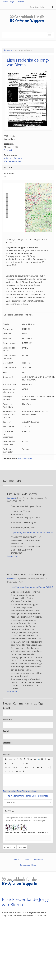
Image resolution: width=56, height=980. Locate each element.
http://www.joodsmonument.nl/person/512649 (32, 532)
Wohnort (9, 167)
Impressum (38, 859)
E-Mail (6, 731)
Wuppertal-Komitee (13, 161)
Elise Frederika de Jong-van (22, 494)
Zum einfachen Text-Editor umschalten (21, 791)
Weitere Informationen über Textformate (28, 796)
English (13, 2)
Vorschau (22, 847)
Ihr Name (8, 719)
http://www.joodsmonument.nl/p (26, 574)
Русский (21, 2)
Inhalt (7, 754)
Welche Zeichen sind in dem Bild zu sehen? (26, 832)
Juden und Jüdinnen (13, 158)
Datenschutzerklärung (28, 865)
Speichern (9, 847)
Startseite (8, 50)
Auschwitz (8, 150)
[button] (8, 759)
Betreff (6, 708)
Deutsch (5, 2)
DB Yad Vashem (25, 458)
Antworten (12, 556)
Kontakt (27, 859)
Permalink (12, 498)
